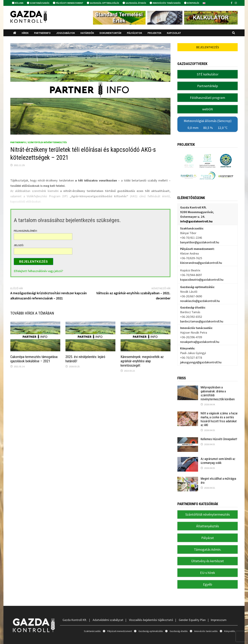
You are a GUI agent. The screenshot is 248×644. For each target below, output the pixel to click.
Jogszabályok (66, 33)
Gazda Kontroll (40, 639)
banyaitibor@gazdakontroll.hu (200, 237)
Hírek (25, 33)
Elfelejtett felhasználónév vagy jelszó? (38, 271)
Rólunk (18, 3)
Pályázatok (135, 33)
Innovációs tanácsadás (165, 3)
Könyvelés (192, 3)
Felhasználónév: (26, 231)
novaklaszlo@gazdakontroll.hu (200, 296)
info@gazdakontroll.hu (196, 216)
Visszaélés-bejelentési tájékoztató (151, 608)
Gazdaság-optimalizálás (103, 3)
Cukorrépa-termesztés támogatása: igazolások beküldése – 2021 (34, 359)
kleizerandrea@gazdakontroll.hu (201, 258)
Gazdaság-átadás (134, 3)
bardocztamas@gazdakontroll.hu (202, 316)
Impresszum (219, 608)
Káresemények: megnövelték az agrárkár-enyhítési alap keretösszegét (142, 361)
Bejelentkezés (33, 262)
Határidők (87, 33)
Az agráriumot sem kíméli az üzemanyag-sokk (218, 456)
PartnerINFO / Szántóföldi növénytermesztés (39, 142)
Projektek (154, 33)
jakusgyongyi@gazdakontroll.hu (201, 357)
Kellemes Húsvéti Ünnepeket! (219, 434)
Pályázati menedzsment (68, 3)
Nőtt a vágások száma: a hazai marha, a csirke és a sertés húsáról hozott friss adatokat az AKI (219, 414)
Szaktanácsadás (38, 3)
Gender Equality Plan (192, 608)
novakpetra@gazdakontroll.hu (200, 337)
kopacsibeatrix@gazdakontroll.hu (202, 275)
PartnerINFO (42, 33)
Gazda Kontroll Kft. (75, 608)
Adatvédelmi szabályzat (108, 608)
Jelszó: (19, 245)
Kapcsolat (174, 33)
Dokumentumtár (110, 33)
